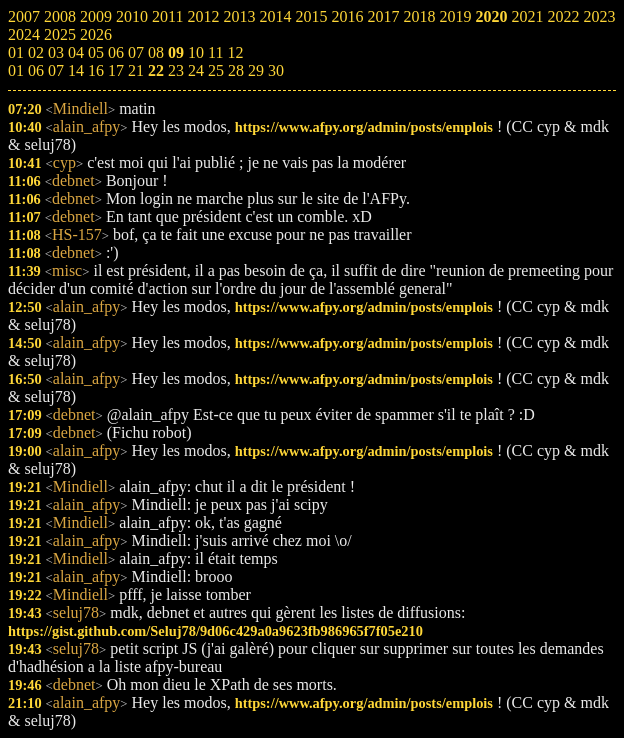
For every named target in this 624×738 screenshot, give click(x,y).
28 (236, 70)
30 (276, 70)
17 (116, 70)
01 (16, 70)
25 (216, 70)
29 (256, 70)
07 (56, 70)
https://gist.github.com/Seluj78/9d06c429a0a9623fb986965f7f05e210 (215, 631)
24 (196, 70)
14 (76, 70)
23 (176, 70)
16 (96, 70)
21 (136, 70)
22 (156, 70)
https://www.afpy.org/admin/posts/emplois (364, 127)
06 (36, 70)
